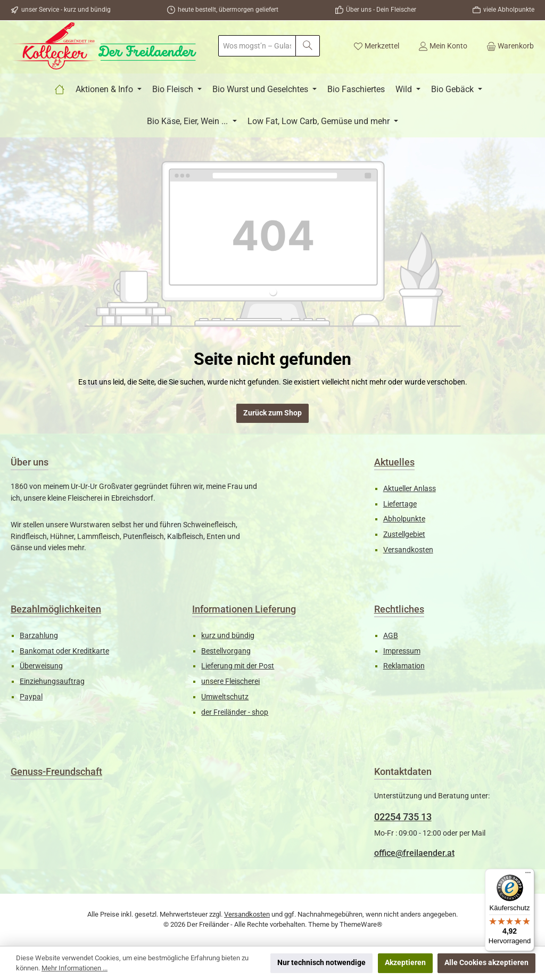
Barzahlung (39, 636)
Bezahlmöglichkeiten (56, 609)
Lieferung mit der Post (238, 666)
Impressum (402, 651)
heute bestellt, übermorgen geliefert (228, 10)
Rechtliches (399, 609)
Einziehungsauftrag (52, 681)
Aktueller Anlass (410, 489)
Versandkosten (408, 550)
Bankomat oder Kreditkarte (64, 651)
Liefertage (400, 504)
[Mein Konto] (443, 46)
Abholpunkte (404, 519)
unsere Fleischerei (230, 681)
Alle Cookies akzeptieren (486, 963)
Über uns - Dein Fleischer (381, 10)
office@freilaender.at (414, 853)
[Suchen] (308, 46)
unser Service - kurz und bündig (66, 10)
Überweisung (41, 666)
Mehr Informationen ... (75, 968)
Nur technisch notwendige (321, 963)
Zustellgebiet (404, 534)
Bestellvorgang (226, 651)
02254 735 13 (403, 817)
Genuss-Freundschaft (56, 771)
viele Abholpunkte (509, 10)
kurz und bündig (228, 636)
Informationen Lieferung (244, 609)
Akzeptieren (405, 963)
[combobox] (257, 46)
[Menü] (528, 875)
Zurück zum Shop (272, 413)
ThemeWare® (361, 924)
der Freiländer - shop (235, 712)
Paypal (31, 697)
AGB (391, 636)
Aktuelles (394, 462)
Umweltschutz (225, 697)
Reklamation (404, 666)
